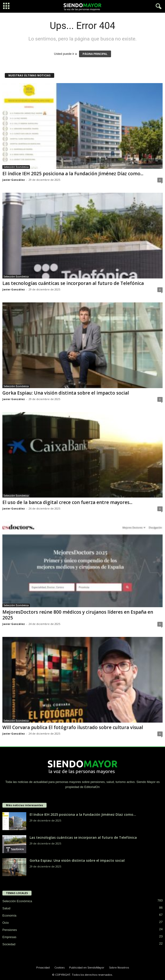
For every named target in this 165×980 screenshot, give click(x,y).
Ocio (6, 923)
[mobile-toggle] (6, 6)
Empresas (9, 937)
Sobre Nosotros (119, 967)
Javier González (14, 180)
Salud (6, 908)
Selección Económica (16, 167)
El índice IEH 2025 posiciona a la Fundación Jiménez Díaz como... (73, 174)
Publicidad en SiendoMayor (87, 967)
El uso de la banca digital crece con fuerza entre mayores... (67, 502)
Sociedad (9, 944)
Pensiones (10, 930)
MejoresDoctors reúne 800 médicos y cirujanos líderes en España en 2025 (78, 615)
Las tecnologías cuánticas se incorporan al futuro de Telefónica (73, 283)
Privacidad (43, 967)
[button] (158, 6)
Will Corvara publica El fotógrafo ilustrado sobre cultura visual (73, 727)
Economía (9, 915)
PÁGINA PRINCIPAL (95, 54)
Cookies (59, 967)
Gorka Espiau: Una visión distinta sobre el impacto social (66, 393)
